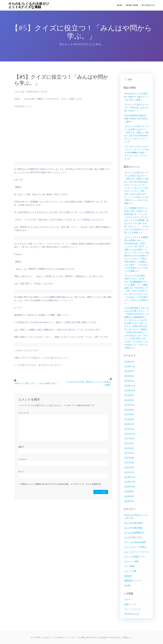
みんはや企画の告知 (133, 523)
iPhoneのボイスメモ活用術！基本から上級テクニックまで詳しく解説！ (137, 97)
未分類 (127, 585)
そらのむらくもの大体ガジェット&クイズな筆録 (29, 5)
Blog (120, 5)
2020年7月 (129, 501)
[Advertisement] (63, 136)
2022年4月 (129, 419)
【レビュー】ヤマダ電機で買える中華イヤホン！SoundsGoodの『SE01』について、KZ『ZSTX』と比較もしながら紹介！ (137, 243)
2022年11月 (130, 386)
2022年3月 (129, 424)
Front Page (132, 5)
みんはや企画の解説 (133, 528)
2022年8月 (129, 400)
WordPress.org (131, 614)
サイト (21, 472)
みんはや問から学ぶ (133, 537)
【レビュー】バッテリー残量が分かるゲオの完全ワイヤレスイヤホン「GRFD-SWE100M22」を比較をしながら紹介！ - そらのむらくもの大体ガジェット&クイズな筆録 (137, 262)
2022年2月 (129, 429)
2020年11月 (130, 482)
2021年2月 (129, 467)
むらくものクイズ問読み (135, 547)
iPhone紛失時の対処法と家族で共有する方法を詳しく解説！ (137, 119)
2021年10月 (130, 434)
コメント (23, 413)
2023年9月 (129, 371)
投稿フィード (130, 604)
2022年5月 (129, 414)
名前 (21, 447)
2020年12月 (130, 477)
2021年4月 (129, 458)
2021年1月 (129, 472)
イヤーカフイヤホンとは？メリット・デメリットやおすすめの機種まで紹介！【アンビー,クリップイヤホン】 (137, 153)
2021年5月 (129, 453)
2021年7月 (129, 443)
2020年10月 (130, 487)
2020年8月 (129, 496)
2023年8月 (129, 376)
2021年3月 (129, 463)
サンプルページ (148, 5)
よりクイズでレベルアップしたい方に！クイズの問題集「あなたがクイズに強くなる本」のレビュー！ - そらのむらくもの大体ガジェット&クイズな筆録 (137, 223)
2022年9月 (129, 395)
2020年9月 (129, 491)
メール (22, 459)
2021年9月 (129, 439)
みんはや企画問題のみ (134, 533)
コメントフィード (132, 609)
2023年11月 (130, 366)
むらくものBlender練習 (135, 542)
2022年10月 (130, 391)
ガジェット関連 (131, 561)
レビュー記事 (130, 571)
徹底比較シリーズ (132, 581)
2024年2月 (129, 362)
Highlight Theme (107, 637)
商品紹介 (128, 576)
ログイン (128, 599)
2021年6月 (129, 448)
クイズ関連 (129, 566)
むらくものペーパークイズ (137, 552)
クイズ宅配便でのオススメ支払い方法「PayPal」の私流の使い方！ (137, 211)
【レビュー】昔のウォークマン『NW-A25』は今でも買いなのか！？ (137, 108)
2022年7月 (129, 405)
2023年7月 (129, 381)
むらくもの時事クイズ (134, 557)
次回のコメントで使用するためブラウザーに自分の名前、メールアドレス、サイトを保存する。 (62, 484)
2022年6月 (129, 410)
